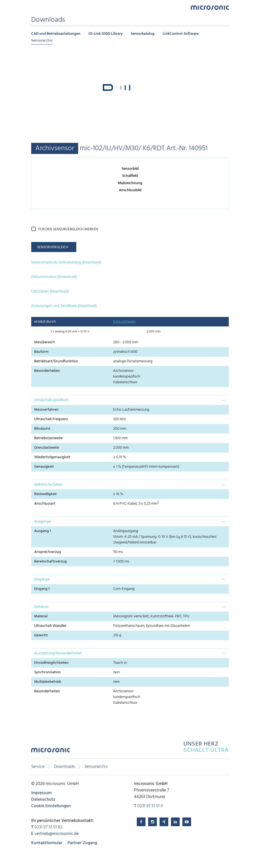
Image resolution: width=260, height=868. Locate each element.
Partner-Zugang (82, 843)
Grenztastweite (47, 448)
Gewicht (41, 635)
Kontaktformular (47, 843)
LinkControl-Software (181, 34)
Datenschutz (43, 800)
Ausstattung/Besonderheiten (58, 653)
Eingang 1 (42, 589)
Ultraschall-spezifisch (51, 400)
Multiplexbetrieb (48, 682)
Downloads (64, 767)
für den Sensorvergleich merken (68, 229)
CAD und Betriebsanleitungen (56, 34)
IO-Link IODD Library (106, 34)
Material (41, 616)
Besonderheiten (47, 371)
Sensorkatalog (143, 34)
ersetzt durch (45, 322)
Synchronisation (47, 672)
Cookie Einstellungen (51, 806)
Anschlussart (45, 504)
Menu (34, 7)
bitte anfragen (124, 322)
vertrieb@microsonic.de (57, 834)
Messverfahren (46, 410)
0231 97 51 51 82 (48, 827)
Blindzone (42, 429)
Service (38, 767)
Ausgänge (42, 522)
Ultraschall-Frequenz (51, 419)
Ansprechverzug (48, 552)
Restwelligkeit (45, 494)
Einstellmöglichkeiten (51, 663)
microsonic (50, 752)
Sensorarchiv (42, 41)
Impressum (41, 793)
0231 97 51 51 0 (150, 806)
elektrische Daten (48, 485)
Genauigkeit (44, 467)
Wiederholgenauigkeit (52, 457)
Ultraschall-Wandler (50, 626)
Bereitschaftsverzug (50, 562)
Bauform (41, 352)
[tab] (130, 400)
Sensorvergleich (53, 247)
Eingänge (42, 579)
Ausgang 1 (43, 531)
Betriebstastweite (48, 438)
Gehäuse (41, 607)
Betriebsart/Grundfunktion (56, 361)
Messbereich (45, 342)
